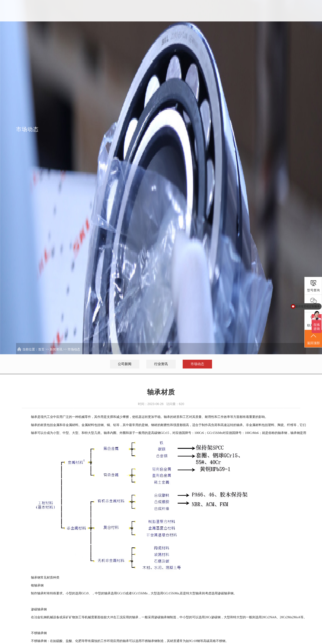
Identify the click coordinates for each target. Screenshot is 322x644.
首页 (172, 11)
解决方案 (221, 11)
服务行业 (245, 11)
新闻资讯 (270, 11)
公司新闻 (125, 364)
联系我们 (294, 11)
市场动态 (74, 349)
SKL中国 (196, 11)
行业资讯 (161, 364)
